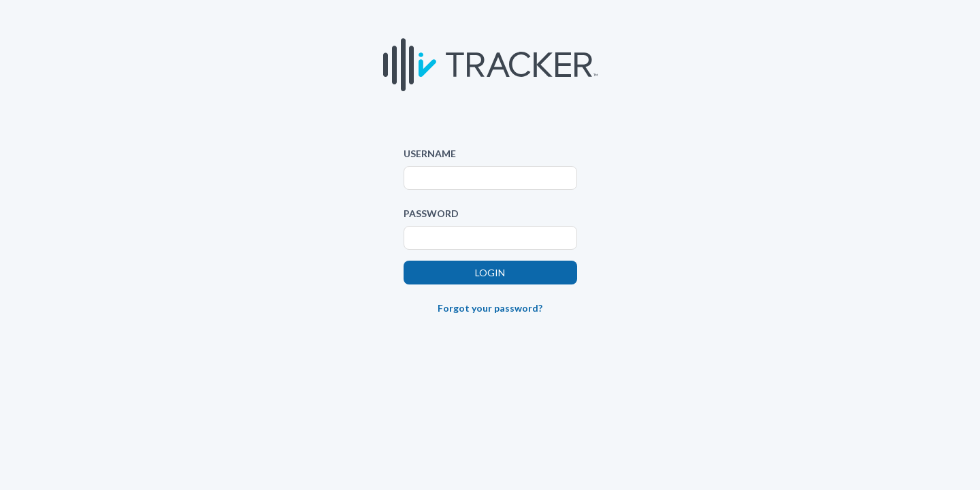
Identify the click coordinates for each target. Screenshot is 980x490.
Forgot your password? (490, 308)
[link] (490, 340)
